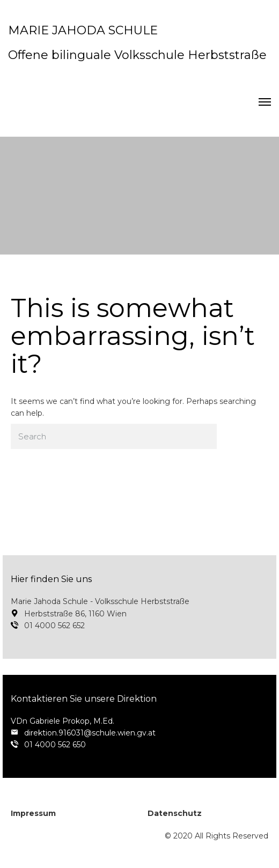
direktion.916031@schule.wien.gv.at (90, 733)
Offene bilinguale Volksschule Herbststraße (137, 55)
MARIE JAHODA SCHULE (83, 30)
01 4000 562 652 (54, 626)
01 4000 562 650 (55, 745)
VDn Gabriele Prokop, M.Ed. (63, 721)
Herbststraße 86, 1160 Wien (75, 614)
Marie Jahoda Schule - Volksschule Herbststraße (100, 601)
